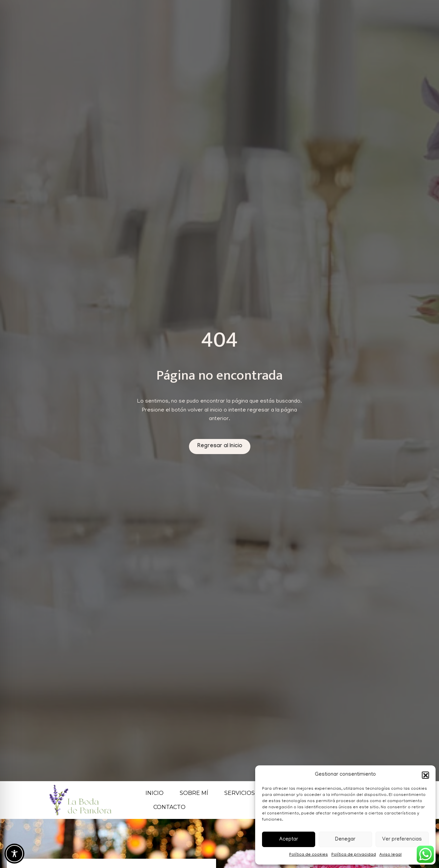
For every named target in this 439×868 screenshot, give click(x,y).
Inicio (155, 793)
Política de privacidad (354, 855)
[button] (425, 775)
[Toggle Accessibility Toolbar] (14, 854)
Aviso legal (390, 855)
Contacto (169, 807)
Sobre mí (194, 793)
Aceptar (289, 840)
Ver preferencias (402, 840)
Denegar (345, 840)
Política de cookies (309, 855)
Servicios (243, 793)
